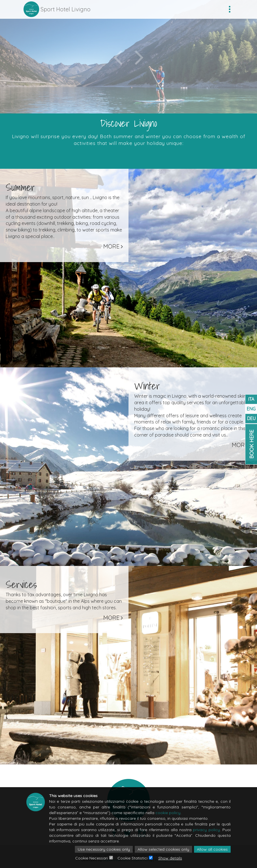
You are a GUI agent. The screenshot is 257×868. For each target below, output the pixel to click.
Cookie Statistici (132, 858)
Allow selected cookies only (163, 849)
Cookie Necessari (91, 858)
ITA (251, 399)
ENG (251, 409)
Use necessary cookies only (104, 849)
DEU (251, 418)
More (113, 246)
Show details (170, 858)
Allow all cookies (212, 849)
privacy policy (206, 830)
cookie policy (168, 813)
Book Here (251, 444)
